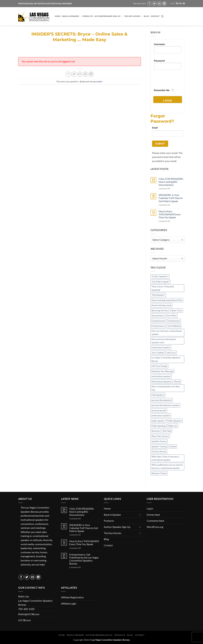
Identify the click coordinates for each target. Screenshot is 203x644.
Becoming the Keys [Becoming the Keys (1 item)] (160, 310)
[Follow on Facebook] (149, 4)
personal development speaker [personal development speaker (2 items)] (165, 405)
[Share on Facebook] (68, 74)
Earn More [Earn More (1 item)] (172, 316)
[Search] (162, 16)
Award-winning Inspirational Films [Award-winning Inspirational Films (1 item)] (167, 300)
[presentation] (178, 79)
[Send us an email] (159, 4)
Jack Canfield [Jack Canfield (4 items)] (157, 353)
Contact (155, 16)
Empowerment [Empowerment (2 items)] (158, 321)
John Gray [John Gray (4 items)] (171, 353)
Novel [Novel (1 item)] (177, 382)
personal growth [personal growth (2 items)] (159, 410)
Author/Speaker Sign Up (108, 16)
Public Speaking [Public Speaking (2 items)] (159, 426)
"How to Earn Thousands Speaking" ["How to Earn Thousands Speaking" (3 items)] (163, 288)
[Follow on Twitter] (154, 4)
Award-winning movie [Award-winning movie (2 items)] (161, 305)
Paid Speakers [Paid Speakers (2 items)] (158, 395)
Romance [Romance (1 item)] (156, 431)
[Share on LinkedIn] (91, 74)
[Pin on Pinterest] (85, 74)
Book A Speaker (72, 16)
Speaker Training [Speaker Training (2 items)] (159, 446)
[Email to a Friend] (80, 74)
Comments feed (155, 521)
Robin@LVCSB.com (29, 614)
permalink (98, 82)
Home (58, 16)
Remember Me (162, 90)
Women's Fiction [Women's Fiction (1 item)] (159, 473)
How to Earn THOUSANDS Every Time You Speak (170, 214)
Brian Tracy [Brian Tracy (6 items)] (177, 310)
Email (155, 128)
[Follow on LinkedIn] (164, 4)
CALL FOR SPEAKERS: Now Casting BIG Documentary (171, 182)
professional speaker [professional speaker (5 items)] (161, 416)
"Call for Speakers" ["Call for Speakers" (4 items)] (160, 276)
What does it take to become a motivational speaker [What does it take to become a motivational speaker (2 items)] (165, 458)
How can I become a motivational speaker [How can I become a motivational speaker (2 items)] (167, 333)
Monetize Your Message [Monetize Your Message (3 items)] (162, 371)
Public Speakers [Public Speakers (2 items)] (174, 421)
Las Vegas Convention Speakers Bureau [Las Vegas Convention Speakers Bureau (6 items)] (166, 359)
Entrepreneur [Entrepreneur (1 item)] (174, 321)
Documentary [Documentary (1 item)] (158, 316)
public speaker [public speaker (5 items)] (158, 421)
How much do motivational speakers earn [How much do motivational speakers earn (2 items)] (164, 341)
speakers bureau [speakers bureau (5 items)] (159, 441)
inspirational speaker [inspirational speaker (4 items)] (161, 347)
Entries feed (153, 515)
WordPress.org (155, 527)
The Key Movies (133, 16)
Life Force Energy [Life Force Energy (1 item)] (159, 366)
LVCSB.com (25, 620)
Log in (150, 508)
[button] (177, 3)
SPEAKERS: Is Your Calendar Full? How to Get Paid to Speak (171, 198)
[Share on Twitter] (74, 74)
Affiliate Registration (72, 597)
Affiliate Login (69, 603)
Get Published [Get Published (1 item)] (174, 326)
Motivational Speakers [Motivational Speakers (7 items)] (162, 382)
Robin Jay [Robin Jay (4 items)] (173, 426)
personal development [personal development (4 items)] (162, 400)
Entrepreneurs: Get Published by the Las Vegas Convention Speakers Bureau (84, 559)
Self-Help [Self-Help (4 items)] (167, 431)
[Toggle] (140, 515)
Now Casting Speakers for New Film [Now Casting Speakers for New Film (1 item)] (166, 388)
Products (88, 16)
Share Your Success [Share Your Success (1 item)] (160, 436)
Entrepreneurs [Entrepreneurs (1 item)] (158, 326)
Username (160, 44)
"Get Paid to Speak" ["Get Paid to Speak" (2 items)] (160, 282)
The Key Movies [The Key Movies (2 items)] (159, 452)
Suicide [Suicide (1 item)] (173, 446)
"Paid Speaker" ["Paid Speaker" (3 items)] (158, 295)
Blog (146, 16)
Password (159, 61)
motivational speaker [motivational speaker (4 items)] (161, 376)
